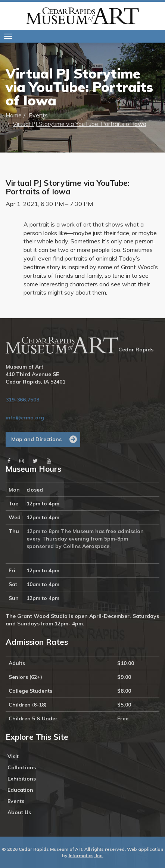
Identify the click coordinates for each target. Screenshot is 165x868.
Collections (22, 767)
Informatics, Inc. (86, 855)
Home (14, 115)
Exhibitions (22, 779)
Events (38, 115)
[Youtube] (49, 461)
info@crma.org (25, 418)
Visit (13, 756)
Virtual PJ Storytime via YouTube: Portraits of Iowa (80, 124)
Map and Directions (36, 439)
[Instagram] (22, 461)
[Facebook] (9, 461)
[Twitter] (35, 461)
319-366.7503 (22, 400)
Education (20, 790)
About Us (19, 812)
